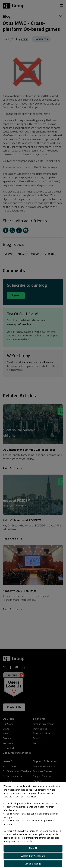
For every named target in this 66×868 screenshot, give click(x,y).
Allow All (33, 848)
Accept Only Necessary (33, 856)
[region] (33, 825)
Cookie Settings (33, 864)
